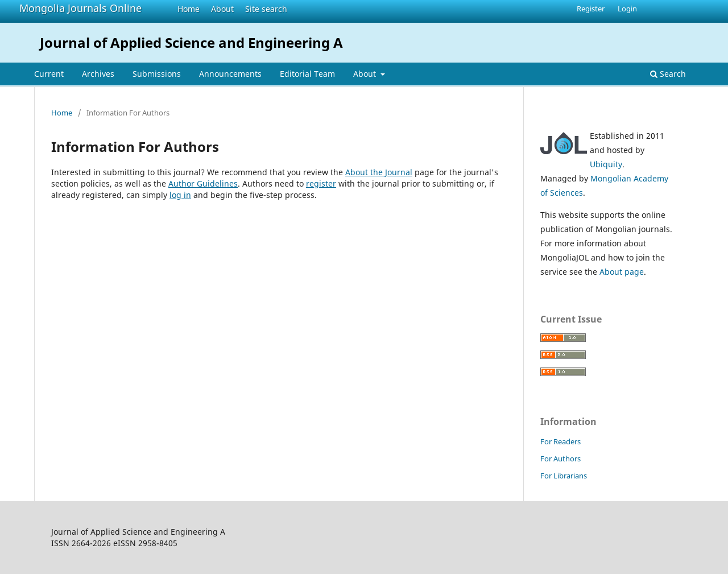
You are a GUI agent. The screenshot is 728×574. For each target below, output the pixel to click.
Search (668, 74)
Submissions (157, 74)
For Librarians (564, 476)
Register (591, 9)
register (321, 183)
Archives (98, 74)
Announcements (230, 74)
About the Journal (379, 172)
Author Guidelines (203, 183)
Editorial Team (307, 74)
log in (180, 195)
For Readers (561, 441)
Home (189, 9)
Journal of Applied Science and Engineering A (191, 42)
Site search (266, 9)
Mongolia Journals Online (80, 8)
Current (49, 74)
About (222, 9)
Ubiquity (606, 164)
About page (622, 272)
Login (627, 9)
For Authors (561, 459)
